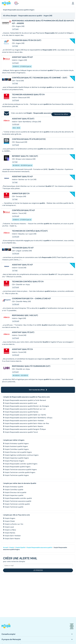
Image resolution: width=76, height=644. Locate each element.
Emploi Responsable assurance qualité (39, 547)
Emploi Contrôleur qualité (14, 490)
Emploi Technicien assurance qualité (18, 501)
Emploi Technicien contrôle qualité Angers (20, 472)
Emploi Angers (10, 518)
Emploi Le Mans (10, 530)
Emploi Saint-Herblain (13, 536)
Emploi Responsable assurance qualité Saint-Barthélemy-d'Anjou (28, 418)
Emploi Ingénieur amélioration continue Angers (22, 455)
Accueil (6, 547)
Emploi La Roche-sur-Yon (14, 524)
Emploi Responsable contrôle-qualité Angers (21, 464)
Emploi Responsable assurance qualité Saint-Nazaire (24, 426)
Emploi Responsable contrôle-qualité (18, 498)
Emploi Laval (9, 527)
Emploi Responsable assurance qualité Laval (21, 403)
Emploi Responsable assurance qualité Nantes (21, 412)
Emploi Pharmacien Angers (14, 461)
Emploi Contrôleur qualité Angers (17, 449)
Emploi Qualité (20, 547)
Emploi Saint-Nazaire (12, 539)
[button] (73, 3)
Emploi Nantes (10, 533)
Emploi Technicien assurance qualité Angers (21, 470)
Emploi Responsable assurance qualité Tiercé (21, 432)
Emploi (12, 547)
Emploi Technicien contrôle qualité (17, 504)
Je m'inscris (38, 570)
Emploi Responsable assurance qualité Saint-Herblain (24, 421)
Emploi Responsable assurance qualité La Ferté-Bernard (25, 400)
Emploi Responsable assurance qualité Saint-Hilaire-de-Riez (27, 423)
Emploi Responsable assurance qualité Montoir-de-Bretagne (27, 406)
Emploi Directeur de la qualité (15, 492)
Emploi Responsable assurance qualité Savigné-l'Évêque (25, 429)
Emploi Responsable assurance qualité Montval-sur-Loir (25, 409)
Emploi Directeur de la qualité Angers (18, 452)
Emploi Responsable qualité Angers (18, 467)
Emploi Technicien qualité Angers (17, 475)
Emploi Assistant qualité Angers (16, 446)
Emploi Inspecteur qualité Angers (17, 458)
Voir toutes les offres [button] (38, 390)
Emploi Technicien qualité (14, 507)
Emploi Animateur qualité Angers (17, 443)
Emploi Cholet (10, 521)
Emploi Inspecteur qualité (14, 495)
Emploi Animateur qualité (14, 487)
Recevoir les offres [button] (61, 114)
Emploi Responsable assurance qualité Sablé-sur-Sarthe (25, 415)
